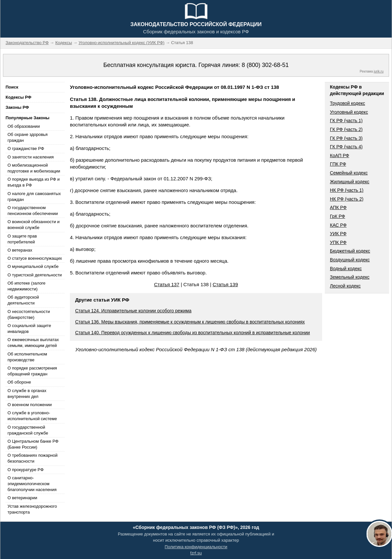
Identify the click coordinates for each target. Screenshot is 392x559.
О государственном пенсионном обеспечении (33, 211)
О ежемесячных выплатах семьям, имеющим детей (33, 343)
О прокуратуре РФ (26, 470)
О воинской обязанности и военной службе (33, 225)
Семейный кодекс (349, 173)
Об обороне (19, 382)
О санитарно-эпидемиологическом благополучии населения (32, 484)
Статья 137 (167, 284)
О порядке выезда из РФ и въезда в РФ (34, 182)
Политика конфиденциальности (196, 547)
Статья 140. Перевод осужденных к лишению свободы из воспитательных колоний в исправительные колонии (192, 333)
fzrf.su (196, 553)
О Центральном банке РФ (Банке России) (33, 444)
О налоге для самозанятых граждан (34, 197)
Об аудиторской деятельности (23, 300)
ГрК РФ (337, 216)
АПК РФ (338, 207)
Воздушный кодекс (350, 260)
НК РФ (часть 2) (347, 199)
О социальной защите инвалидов (29, 329)
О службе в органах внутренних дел (27, 394)
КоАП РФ (340, 156)
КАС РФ (338, 225)
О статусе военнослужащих (35, 258)
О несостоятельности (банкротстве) (29, 314)
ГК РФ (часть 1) (346, 121)
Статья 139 (225, 284)
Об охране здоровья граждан (28, 137)
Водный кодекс (346, 269)
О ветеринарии (22, 498)
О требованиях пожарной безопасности (32, 458)
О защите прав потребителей (22, 239)
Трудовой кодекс (348, 103)
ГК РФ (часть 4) (346, 147)
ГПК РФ (338, 164)
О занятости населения (31, 157)
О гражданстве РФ (26, 148)
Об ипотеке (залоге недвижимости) (26, 286)
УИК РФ (338, 234)
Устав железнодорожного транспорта (32, 509)
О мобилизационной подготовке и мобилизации (34, 168)
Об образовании (24, 126)
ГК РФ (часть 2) (346, 129)
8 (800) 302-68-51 (265, 65)
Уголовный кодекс (349, 112)
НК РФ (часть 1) (347, 190)
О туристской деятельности (35, 275)
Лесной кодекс (345, 286)
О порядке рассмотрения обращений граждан (32, 371)
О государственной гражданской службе (28, 430)
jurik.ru (379, 71)
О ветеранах (20, 250)
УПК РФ (338, 242)
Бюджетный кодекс (350, 251)
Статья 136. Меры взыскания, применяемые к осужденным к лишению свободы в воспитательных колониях (190, 322)
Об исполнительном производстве (27, 357)
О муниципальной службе (33, 266)
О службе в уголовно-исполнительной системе (32, 416)
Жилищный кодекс (350, 182)
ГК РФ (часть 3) (346, 138)
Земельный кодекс (350, 277)
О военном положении (30, 405)
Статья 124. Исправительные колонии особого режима (133, 311)
